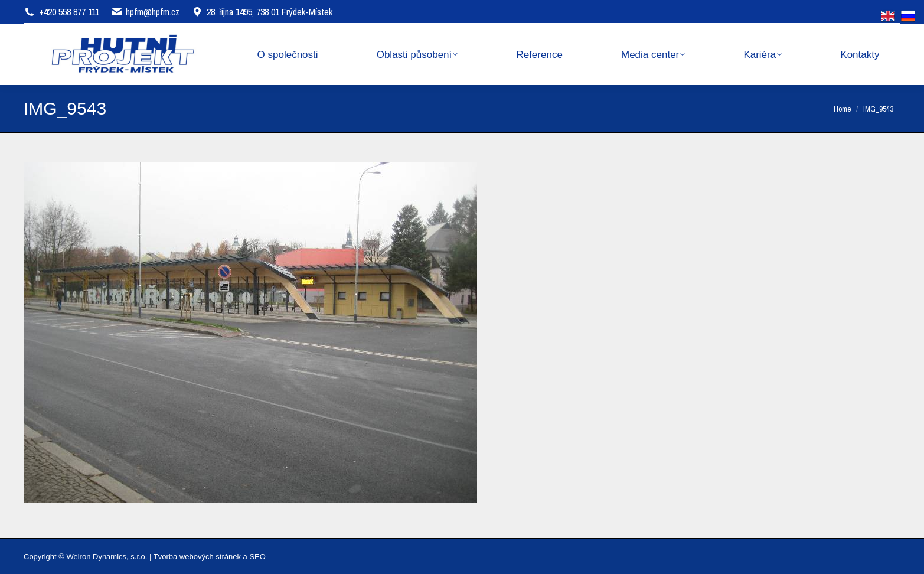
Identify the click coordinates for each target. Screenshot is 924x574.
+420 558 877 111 (69, 12)
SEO (257, 557)
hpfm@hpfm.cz (153, 12)
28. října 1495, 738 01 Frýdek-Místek (262, 12)
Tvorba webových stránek (197, 557)
